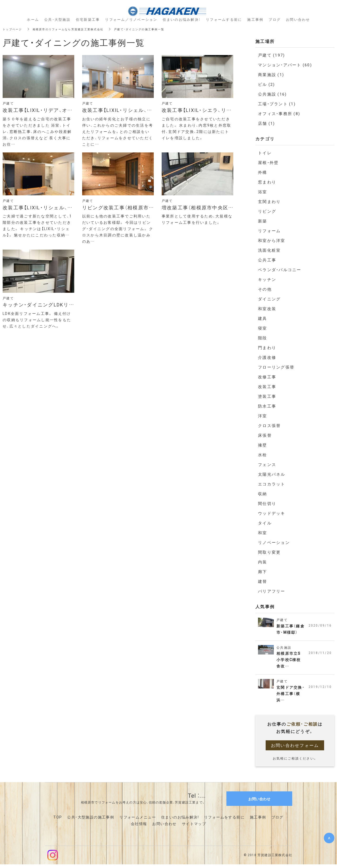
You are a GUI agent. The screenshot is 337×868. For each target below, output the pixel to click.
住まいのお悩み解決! (180, 821)
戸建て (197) (271, 55)
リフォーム (269, 231)
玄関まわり (269, 201)
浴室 (263, 192)
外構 (263, 172)
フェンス (267, 464)
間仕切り (267, 503)
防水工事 (267, 406)
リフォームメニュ (135, 821)
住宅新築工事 (88, 19)
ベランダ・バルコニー (280, 270)
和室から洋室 (272, 240)
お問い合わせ (164, 827)
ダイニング (269, 299)
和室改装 (267, 309)
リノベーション (274, 542)
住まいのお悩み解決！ (182, 19)
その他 (265, 289)
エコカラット (272, 484)
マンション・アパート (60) (285, 65)
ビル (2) (267, 84)
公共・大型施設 (57, 19)
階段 (263, 338)
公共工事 (267, 260)
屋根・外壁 (268, 162)
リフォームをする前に (224, 821)
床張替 (265, 435)
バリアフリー (272, 591)
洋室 (263, 416)
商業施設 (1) (271, 75)
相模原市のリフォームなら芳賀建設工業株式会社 (77, 29)
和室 (263, 533)
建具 (263, 318)
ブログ (277, 821)
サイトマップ (194, 827)
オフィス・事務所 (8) (279, 113)
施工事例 (258, 821)
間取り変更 (269, 552)
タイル (265, 523)
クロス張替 (269, 425)
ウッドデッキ (272, 513)
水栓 (263, 455)
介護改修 (267, 357)
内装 (263, 562)
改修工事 (267, 377)
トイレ (265, 153)
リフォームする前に (224, 19)
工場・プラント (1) (277, 104)
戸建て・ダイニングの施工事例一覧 (158, 29)
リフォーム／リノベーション (131, 19)
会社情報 (139, 827)
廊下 (263, 572)
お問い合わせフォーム (295, 749)
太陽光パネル (272, 474)
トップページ (14, 29)
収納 (263, 494)
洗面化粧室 (269, 250)
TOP (58, 821)
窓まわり (267, 182)
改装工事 (267, 386)
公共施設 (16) (272, 94)
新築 (263, 221)
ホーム (33, 19)
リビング (267, 211)
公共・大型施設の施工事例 (91, 821)
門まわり (267, 348)
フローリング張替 (276, 367)
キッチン (267, 279)
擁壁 (263, 445)
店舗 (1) (267, 123)
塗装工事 (267, 396)
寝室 (263, 328)
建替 (263, 581)
